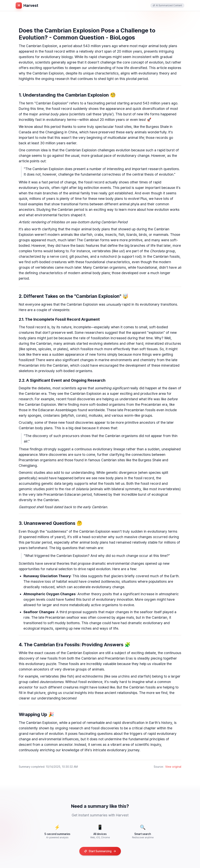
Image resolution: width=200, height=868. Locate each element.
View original (173, 767)
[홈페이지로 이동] (27, 5)
